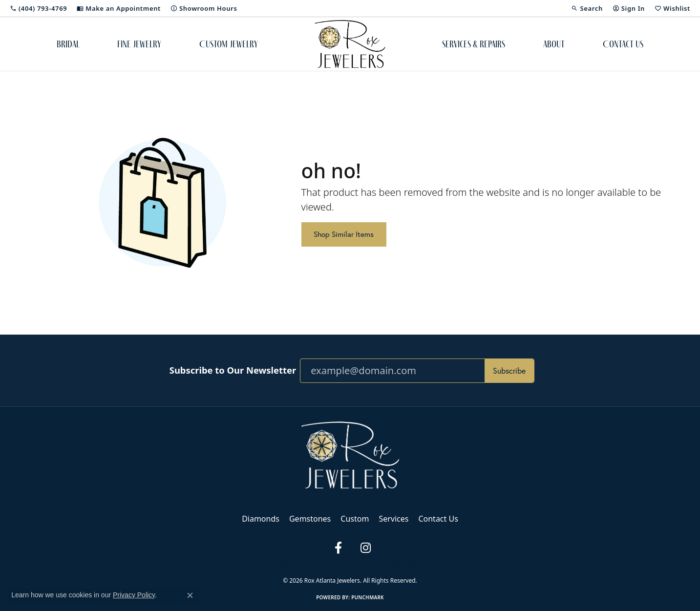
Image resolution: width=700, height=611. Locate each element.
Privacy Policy (288, 564)
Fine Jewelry (139, 44)
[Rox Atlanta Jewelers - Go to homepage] (350, 454)
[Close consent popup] (190, 595)
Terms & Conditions (338, 564)
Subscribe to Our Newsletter (233, 370)
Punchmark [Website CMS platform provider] (368, 597)
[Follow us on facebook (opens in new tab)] (339, 548)
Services (393, 519)
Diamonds (261, 519)
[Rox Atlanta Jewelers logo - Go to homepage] (350, 44)
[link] (38, 8)
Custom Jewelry (229, 44)
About (554, 44)
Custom (355, 519)
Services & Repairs (474, 44)
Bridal (68, 44)
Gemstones (310, 519)
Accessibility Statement (400, 564)
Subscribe (509, 371)
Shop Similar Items (344, 234)
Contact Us (623, 44)
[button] (587, 8)
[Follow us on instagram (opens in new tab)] (366, 548)
